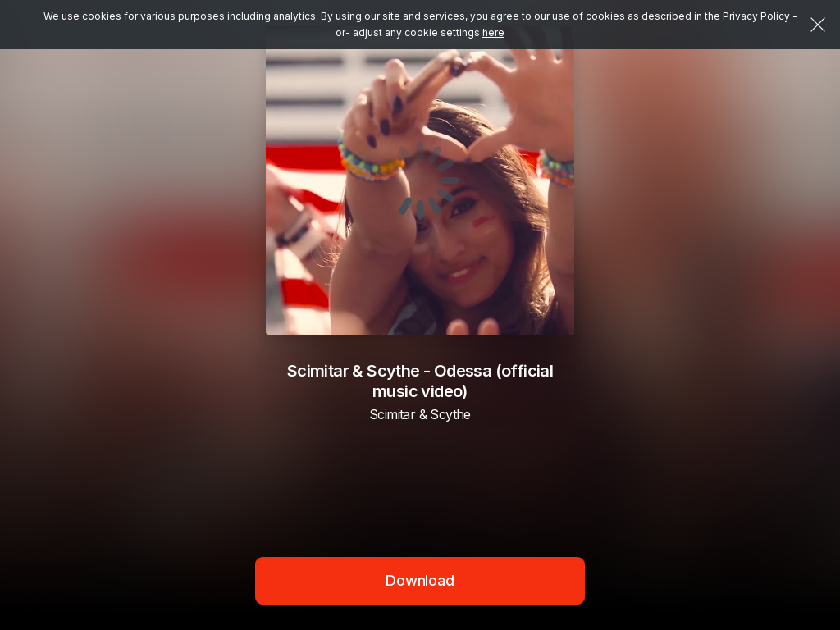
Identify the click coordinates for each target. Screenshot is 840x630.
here (493, 32)
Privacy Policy (756, 16)
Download (420, 580)
